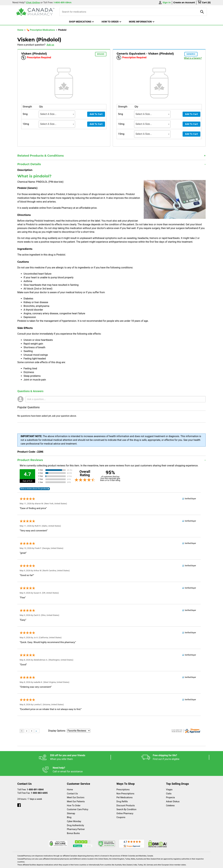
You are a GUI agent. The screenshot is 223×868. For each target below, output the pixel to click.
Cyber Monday (74, 809)
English (121, 864)
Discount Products (126, 793)
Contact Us (72, 781)
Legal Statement (138, 864)
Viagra (169, 777)
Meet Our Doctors (76, 785)
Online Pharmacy (125, 801)
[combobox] (57, 114)
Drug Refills (122, 789)
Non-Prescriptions (125, 781)
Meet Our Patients (76, 789)
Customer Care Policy (78, 797)
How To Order (74, 793)
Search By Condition (126, 797)
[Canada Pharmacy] (35, 12)
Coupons (121, 805)
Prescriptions (123, 777)
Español (108, 864)
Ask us (50, 45)
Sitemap (71, 801)
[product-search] (202, 12)
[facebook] (19, 792)
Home (21, 30)
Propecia (170, 785)
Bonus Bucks (73, 821)
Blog (69, 805)
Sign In (164, 3)
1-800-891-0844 (35, 777)
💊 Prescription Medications (41, 30)
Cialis (169, 781)
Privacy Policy (159, 864)
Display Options (57, 731)
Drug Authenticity (75, 813)
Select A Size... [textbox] (48, 114)
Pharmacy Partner (76, 817)
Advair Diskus (173, 789)
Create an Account (184, 2)
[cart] (204, 3)
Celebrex (170, 793)
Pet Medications (125, 785)
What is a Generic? (193, 58)
